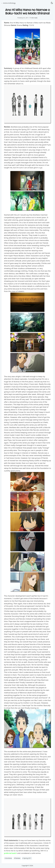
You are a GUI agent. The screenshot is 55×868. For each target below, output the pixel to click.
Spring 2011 (27, 858)
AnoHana (8, 858)
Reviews (17, 858)
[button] (52, 3)
